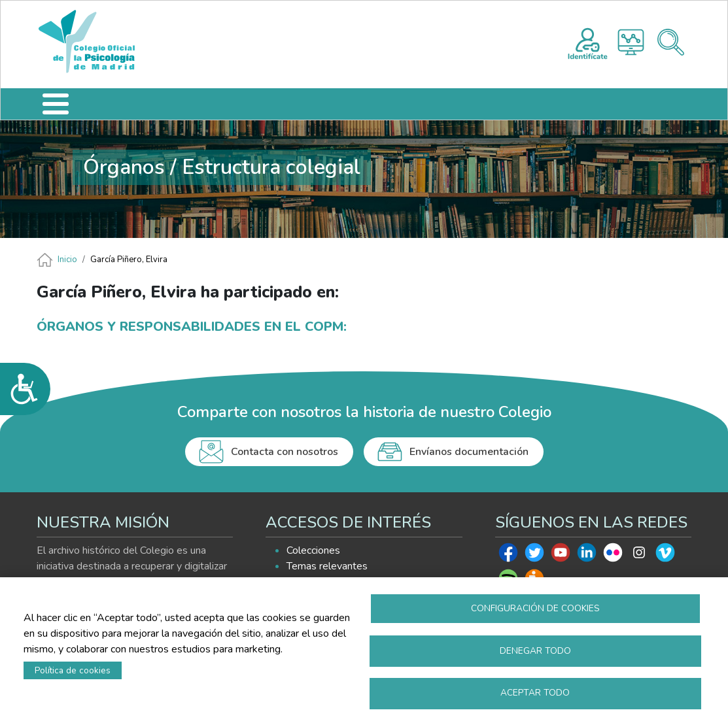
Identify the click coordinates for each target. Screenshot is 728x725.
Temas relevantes (327, 566)
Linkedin (587, 556)
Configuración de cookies (535, 608)
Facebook (508, 556)
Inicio (67, 260)
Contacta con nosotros (285, 452)
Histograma (631, 42)
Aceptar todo (535, 693)
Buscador (671, 42)
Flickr (613, 556)
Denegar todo (535, 650)
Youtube (561, 556)
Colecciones (313, 550)
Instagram (639, 556)
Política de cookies (73, 670)
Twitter (534, 556)
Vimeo (665, 556)
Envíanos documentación (469, 452)
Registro (588, 42)
